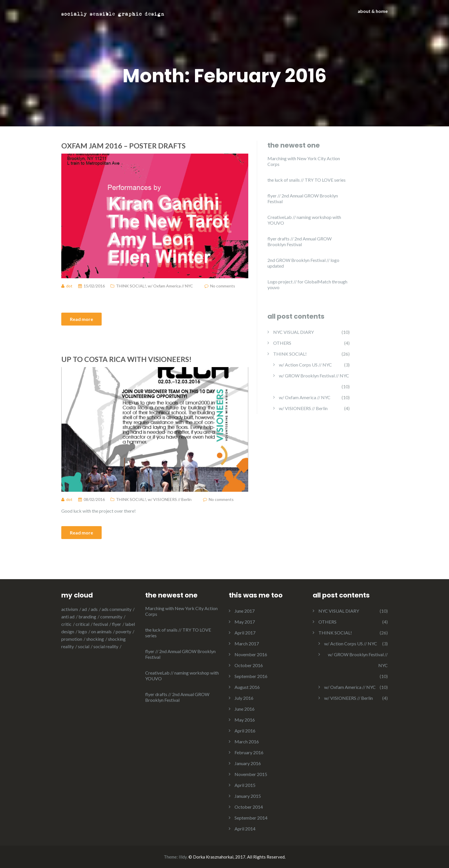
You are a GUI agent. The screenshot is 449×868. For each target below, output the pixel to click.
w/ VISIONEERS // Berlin (170, 499)
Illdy (183, 857)
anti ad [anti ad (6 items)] (68, 617)
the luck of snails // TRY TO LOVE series (307, 180)
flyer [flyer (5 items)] (117, 624)
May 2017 (245, 622)
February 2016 (249, 752)
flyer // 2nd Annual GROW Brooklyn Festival (303, 198)
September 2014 (251, 818)
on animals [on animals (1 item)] (101, 631)
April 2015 (245, 785)
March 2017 (247, 643)
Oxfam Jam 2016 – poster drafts (123, 146)
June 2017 (245, 611)
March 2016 (247, 741)
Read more (81, 319)
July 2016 (244, 698)
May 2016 (245, 720)
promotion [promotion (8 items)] (72, 639)
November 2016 (251, 654)
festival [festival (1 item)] (101, 624)
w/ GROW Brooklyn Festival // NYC (314, 376)
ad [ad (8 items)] (84, 609)
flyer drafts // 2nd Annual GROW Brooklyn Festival (300, 241)
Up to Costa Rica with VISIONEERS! (126, 359)
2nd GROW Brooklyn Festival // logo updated (303, 263)
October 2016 (249, 665)
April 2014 (245, 829)
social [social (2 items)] (84, 646)
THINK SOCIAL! (131, 286)
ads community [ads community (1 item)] (117, 609)
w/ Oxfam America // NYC (170, 286)
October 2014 (249, 807)
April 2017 (245, 633)
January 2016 (248, 763)
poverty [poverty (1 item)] (123, 631)
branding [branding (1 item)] (87, 617)
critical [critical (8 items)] (82, 624)
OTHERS (282, 343)
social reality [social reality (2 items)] (106, 646)
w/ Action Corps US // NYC (305, 365)
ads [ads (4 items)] (94, 609)
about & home (373, 11)
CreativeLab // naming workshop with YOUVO (304, 220)
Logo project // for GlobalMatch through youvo (307, 284)
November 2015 (251, 774)
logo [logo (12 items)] (83, 631)
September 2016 (251, 676)
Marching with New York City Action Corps (304, 161)
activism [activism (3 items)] (70, 609)
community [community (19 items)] (111, 617)
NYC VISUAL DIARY (294, 332)
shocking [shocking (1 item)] (95, 639)
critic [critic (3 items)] (66, 624)
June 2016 (245, 709)
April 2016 (245, 731)
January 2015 (248, 796)
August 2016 (247, 687)
